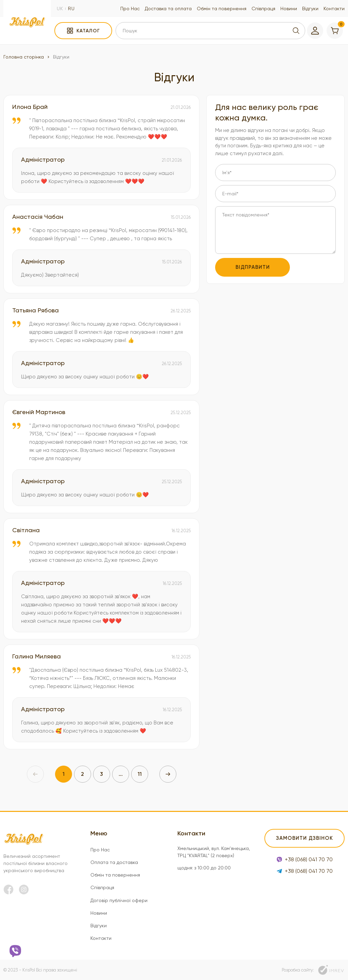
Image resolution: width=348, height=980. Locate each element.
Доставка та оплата (168, 9)
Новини (289, 9)
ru (71, 9)
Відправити (253, 267)
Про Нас (130, 9)
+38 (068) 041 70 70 (305, 859)
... (121, 774)
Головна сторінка (24, 57)
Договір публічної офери (119, 900)
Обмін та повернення (222, 9)
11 (140, 774)
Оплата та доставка (114, 862)
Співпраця (263, 9)
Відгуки (310, 9)
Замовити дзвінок (304, 838)
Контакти (334, 9)
